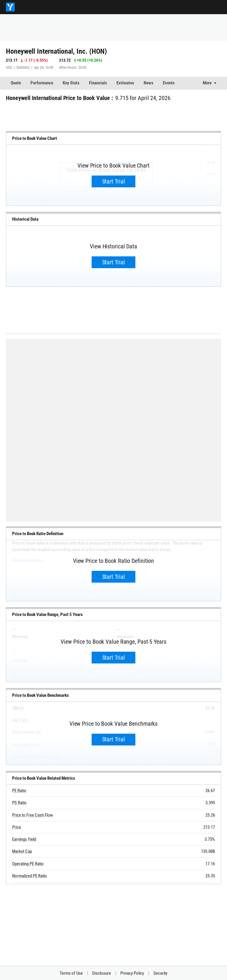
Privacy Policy (132, 973)
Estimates (125, 83)
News (149, 83)
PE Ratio (19, 791)
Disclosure (102, 973)
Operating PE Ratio (28, 864)
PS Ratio (19, 803)
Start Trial (114, 181)
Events (169, 83)
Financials (98, 83)
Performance (42, 83)
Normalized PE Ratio (30, 876)
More (207, 83)
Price (17, 827)
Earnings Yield (24, 839)
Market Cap (22, 851)
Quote (16, 83)
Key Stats (71, 83)
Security (160, 973)
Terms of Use (71, 973)
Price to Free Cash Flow (33, 815)
